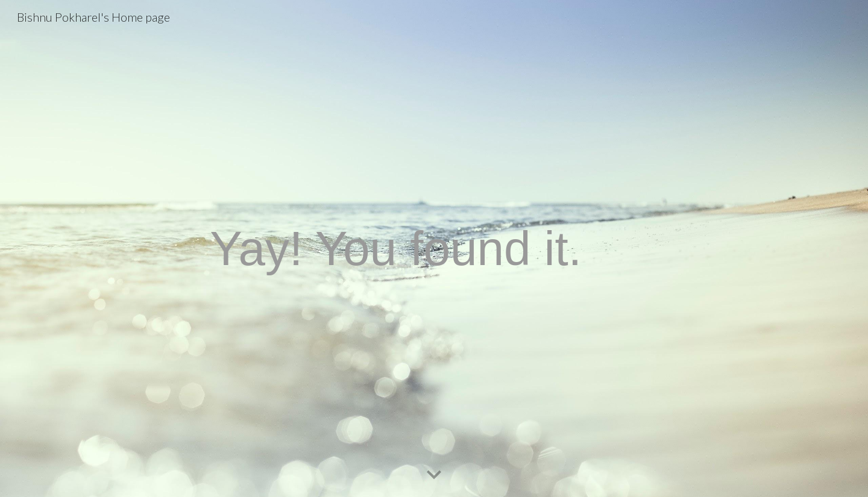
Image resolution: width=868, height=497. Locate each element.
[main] (434, 248)
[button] (434, 475)
